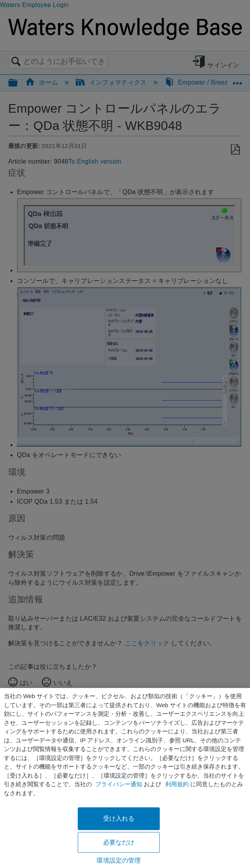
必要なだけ (119, 842)
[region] (125, 778)
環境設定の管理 (119, 860)
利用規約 (177, 784)
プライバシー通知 (119, 784)
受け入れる (119, 818)
